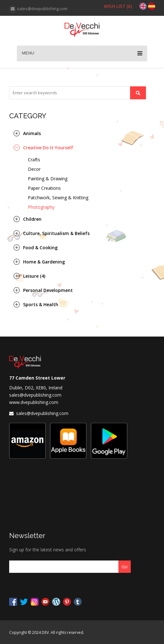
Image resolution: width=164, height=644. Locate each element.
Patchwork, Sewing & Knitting (58, 198)
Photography (41, 207)
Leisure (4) (34, 276)
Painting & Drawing (48, 179)
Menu (82, 53)
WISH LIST (118, 6)
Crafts (34, 160)
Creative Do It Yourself (48, 148)
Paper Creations (44, 188)
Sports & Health (41, 304)
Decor (34, 169)
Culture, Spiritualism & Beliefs (56, 233)
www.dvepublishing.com (34, 402)
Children (32, 219)
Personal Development (48, 290)
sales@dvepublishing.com (35, 395)
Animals (32, 133)
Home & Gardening (44, 262)
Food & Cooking (40, 248)
